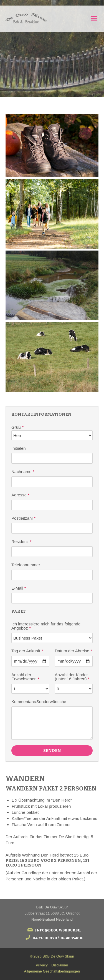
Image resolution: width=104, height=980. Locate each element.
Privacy (42, 965)
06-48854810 (71, 938)
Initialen (19, 448)
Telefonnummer (26, 565)
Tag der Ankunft (27, 651)
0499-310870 (45, 938)
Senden (52, 751)
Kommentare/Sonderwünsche (39, 702)
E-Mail (19, 588)
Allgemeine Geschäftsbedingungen (52, 971)
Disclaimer (60, 965)
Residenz (21, 541)
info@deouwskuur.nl (58, 930)
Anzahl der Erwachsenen (25, 677)
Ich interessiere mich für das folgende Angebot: (46, 626)
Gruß (17, 427)
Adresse (20, 495)
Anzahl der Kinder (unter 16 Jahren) (72, 677)
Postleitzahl (23, 518)
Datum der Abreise (73, 651)
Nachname (23, 472)
